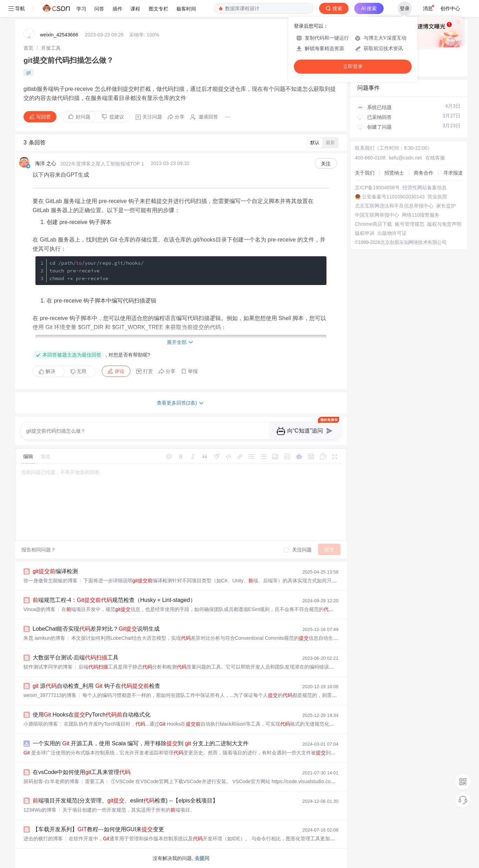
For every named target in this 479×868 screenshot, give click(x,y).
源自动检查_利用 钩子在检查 (96, 686)
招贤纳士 (394, 173)
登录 (405, 8)
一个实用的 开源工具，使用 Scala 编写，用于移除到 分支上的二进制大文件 (141, 743)
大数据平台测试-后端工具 (76, 657)
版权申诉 (365, 233)
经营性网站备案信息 (425, 188)
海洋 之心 (46, 163)
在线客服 (435, 158)
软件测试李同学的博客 (48, 667)
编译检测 (55, 571)
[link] (28, 48)
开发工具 (51, 48)
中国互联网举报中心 (377, 215)
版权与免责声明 (444, 224)
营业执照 (437, 197)
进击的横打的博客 (43, 839)
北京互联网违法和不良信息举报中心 (394, 206)
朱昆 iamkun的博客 (44, 638)
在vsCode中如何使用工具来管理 (82, 772)
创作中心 (450, 8)
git (29, 73)
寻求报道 (453, 173)
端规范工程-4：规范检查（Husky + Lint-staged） (114, 600)
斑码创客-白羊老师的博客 (51, 781)
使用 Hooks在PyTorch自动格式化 (92, 715)
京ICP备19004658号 (377, 188)
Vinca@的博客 (39, 609)
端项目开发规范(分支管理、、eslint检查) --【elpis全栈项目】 (125, 801)
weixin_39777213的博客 (50, 695)
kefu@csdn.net (405, 158)
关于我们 (365, 173)
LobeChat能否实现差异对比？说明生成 (96, 629)
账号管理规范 (410, 224)
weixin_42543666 (59, 35)
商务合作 (424, 173)
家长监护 (446, 206)
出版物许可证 (392, 233)
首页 (28, 48)
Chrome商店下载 (373, 224)
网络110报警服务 (421, 215)
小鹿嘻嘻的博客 (41, 724)
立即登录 (353, 66)
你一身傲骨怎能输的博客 (50, 581)
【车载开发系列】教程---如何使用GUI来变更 (98, 829)
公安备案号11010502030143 (393, 197)
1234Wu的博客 (40, 810)
